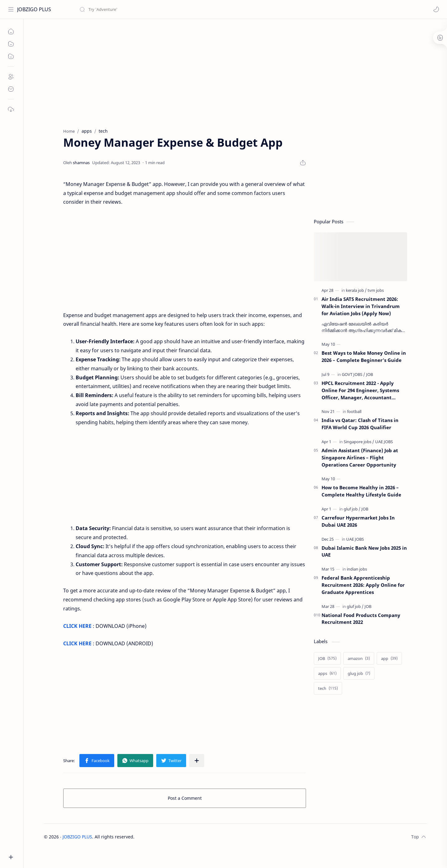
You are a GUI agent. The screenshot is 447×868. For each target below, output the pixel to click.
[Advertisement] (204, 72)
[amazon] (359, 658)
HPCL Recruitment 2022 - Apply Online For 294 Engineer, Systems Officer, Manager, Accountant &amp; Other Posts (360, 390)
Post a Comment (185, 798)
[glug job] (359, 673)
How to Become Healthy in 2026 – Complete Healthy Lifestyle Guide (361, 491)
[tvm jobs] (376, 290)
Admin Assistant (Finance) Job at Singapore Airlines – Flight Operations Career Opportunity (360, 458)
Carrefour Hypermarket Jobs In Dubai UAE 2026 (358, 521)
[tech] (328, 688)
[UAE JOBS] (384, 442)
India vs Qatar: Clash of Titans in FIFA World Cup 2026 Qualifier (360, 424)
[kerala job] (356, 290)
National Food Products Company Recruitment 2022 (361, 619)
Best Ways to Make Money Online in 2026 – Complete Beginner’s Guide (364, 356)
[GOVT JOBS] (353, 374)
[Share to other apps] (197, 761)
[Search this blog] (129, 9)
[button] (436, 9)
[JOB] (369, 374)
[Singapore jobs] (359, 442)
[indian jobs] (357, 569)
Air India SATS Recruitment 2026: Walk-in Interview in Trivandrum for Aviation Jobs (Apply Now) (361, 306)
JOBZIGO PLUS (34, 9)
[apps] (327, 673)
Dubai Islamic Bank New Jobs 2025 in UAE (364, 551)
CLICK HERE (77, 626)
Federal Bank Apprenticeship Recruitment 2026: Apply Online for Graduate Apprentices (363, 585)
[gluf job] (352, 509)
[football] (354, 411)
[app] (389, 658)
